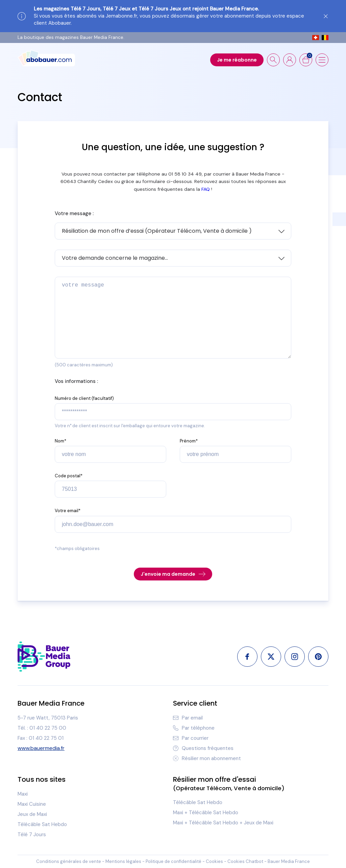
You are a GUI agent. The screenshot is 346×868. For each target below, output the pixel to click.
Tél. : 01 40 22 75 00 (42, 728)
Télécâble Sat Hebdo (42, 824)
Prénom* (189, 441)
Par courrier (191, 738)
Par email (188, 718)
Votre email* (68, 511)
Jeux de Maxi (32, 814)
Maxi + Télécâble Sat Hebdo (206, 813)
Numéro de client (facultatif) (84, 398)
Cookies (214, 861)
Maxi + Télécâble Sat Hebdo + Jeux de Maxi (223, 823)
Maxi (23, 794)
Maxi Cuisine (32, 804)
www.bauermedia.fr (41, 748)
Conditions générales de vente (69, 861)
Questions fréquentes (203, 748)
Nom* (60, 441)
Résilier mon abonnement (207, 758)
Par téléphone (194, 728)
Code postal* (69, 476)
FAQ (206, 189)
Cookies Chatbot (245, 861)
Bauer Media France (289, 861)
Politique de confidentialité (174, 861)
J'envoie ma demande (173, 574)
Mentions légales (123, 861)
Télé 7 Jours (32, 835)
